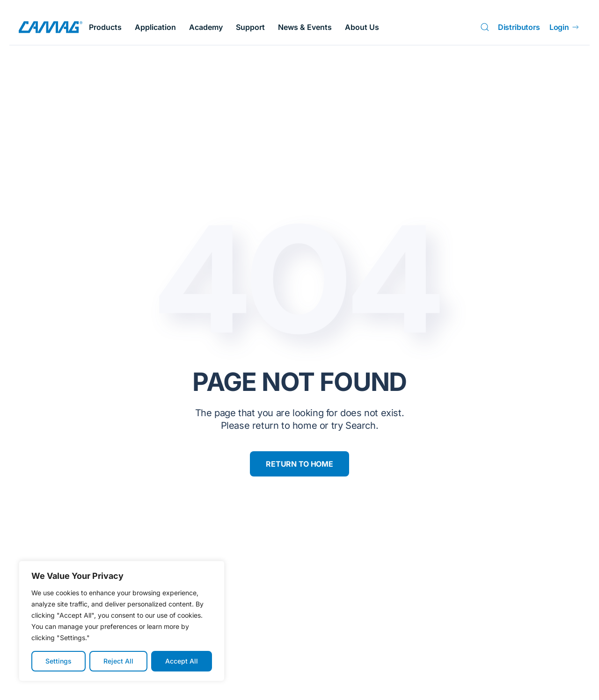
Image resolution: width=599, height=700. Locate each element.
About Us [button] (362, 27)
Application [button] (155, 27)
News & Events (305, 27)
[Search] (487, 27)
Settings (58, 661)
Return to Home (299, 464)
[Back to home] (51, 27)
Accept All (182, 661)
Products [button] (105, 27)
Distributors (519, 27)
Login (565, 27)
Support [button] (250, 27)
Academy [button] (206, 27)
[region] (122, 621)
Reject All (118, 661)
